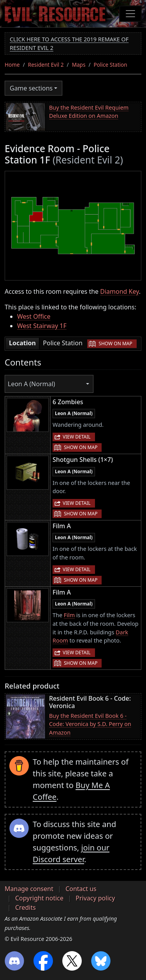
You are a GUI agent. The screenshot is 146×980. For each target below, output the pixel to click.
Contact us (81, 889)
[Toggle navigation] (130, 14)
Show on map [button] (115, 344)
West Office (34, 316)
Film (69, 615)
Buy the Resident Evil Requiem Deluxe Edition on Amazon (89, 112)
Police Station (111, 65)
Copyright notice (39, 898)
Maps (79, 65)
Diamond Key (119, 291)
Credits (26, 907)
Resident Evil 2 (46, 65)
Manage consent (29, 889)
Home (12, 65)
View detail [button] (77, 437)
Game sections (31, 88)
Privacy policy (95, 898)
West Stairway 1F (42, 326)
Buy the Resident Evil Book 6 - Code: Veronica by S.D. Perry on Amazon (90, 724)
